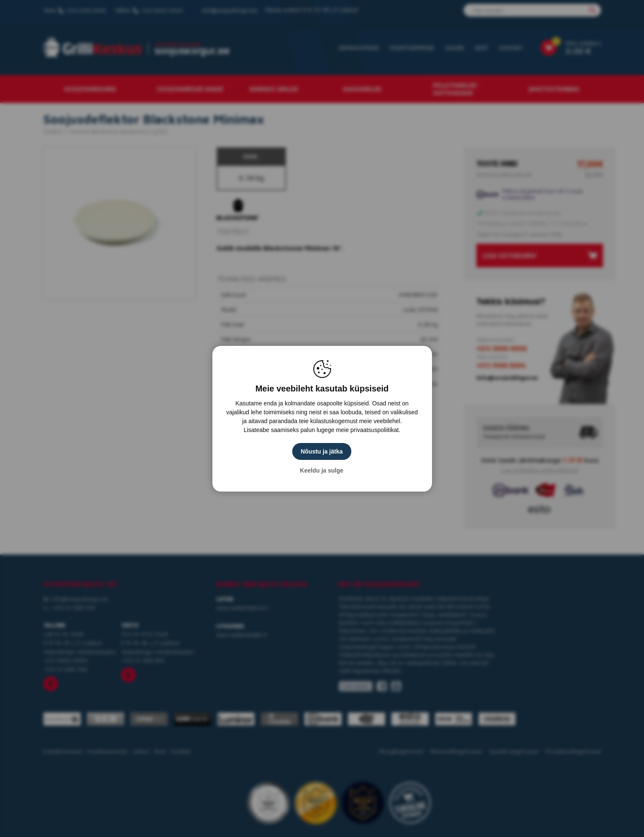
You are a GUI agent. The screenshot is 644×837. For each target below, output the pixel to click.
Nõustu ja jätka (322, 451)
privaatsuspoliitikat (375, 430)
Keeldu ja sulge (322, 470)
